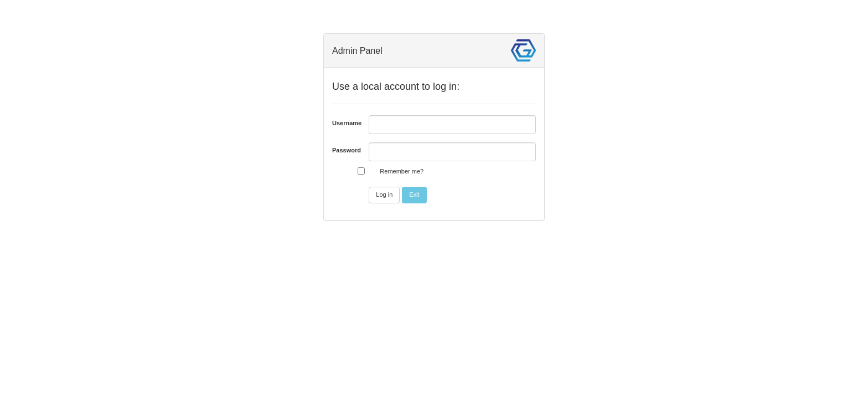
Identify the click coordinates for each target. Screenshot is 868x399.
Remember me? (402, 171)
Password (346, 150)
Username (346, 123)
